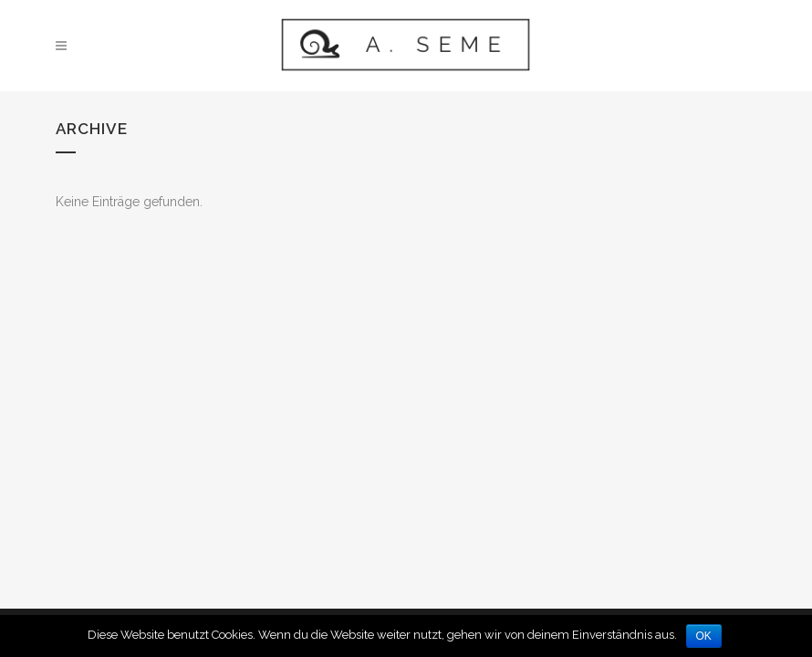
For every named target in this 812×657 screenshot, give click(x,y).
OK (704, 636)
